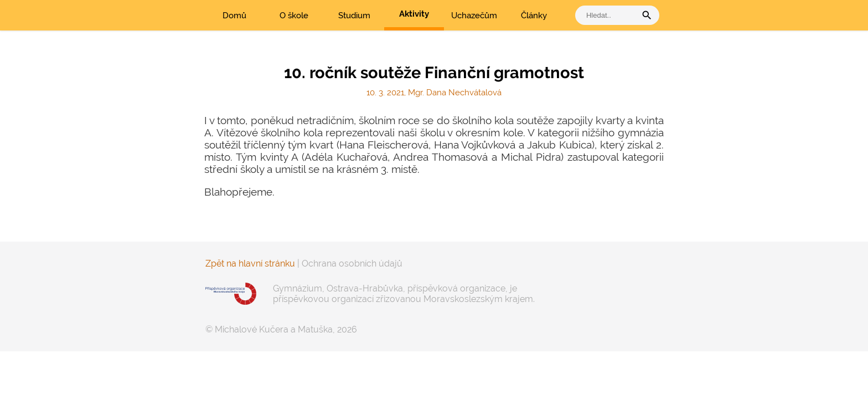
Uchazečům (474, 16)
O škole (294, 16)
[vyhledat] (608, 15)
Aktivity (414, 14)
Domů (234, 16)
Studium (354, 16)
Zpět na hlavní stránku (250, 264)
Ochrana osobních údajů (352, 264)
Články (534, 16)
